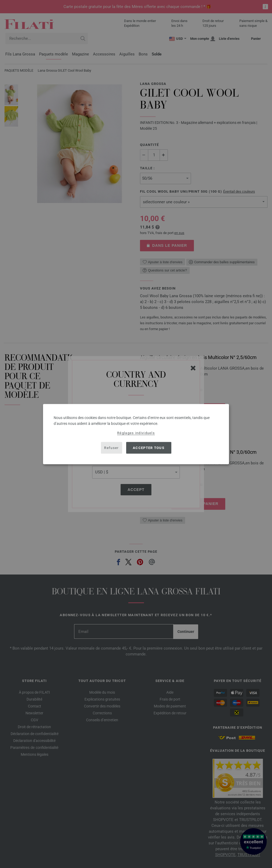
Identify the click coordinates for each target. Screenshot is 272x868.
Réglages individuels (136, 433)
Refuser (111, 448)
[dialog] (136, 434)
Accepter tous (149, 448)
